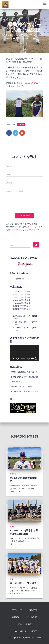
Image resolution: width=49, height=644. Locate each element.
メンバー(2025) (19, 631)
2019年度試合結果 (23, 306)
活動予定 (33, 610)
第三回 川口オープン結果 (22, 386)
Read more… (16, 491)
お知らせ (21, 125)
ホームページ (18, 610)
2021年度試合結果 (23, 300)
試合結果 (16, 617)
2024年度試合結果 (23, 291)
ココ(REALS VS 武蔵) (29, 83)
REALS (11, 638)
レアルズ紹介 (31, 617)
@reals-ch (19, 279)
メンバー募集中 (24, 624)
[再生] (13, 358)
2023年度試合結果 (23, 294)
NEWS (34, 631)
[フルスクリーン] (36, 358)
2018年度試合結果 (23, 309)
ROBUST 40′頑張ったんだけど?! (25, 392)
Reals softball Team (33, 638)
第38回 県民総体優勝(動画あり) (24, 372)
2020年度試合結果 (23, 303)
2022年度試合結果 (23, 297)
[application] (24, 353)
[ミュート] (33, 358)
